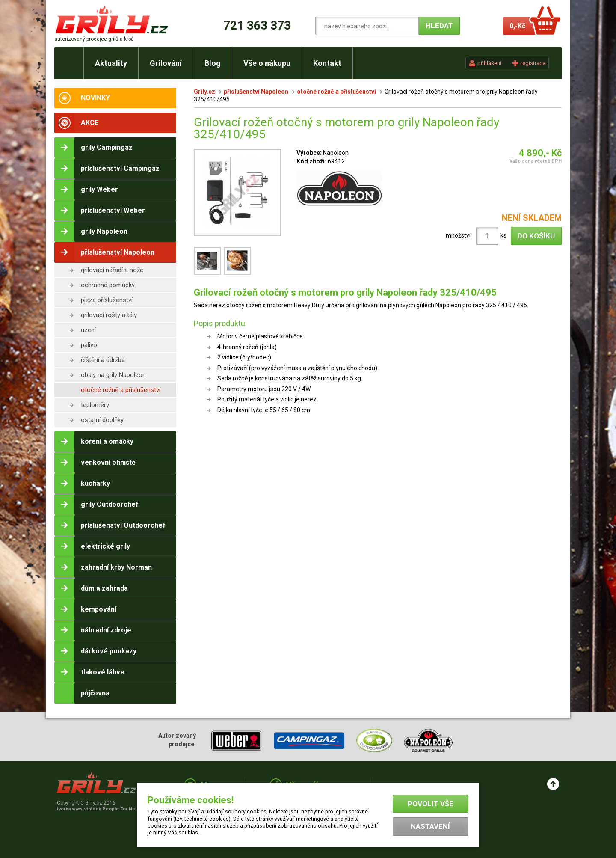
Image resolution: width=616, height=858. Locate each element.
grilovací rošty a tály (109, 315)
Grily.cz (204, 92)
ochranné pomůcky (108, 285)
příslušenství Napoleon (256, 92)
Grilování (166, 63)
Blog (213, 63)
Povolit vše (431, 804)
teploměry (95, 405)
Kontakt (327, 63)
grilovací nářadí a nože (112, 270)
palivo (89, 345)
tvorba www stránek (101, 809)
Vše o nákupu (267, 63)
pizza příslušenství (107, 300)
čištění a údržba (103, 360)
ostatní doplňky (102, 420)
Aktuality (111, 63)
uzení (88, 330)
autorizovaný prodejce (94, 39)
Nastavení (430, 826)
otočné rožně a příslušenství (121, 390)
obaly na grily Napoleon (113, 375)
